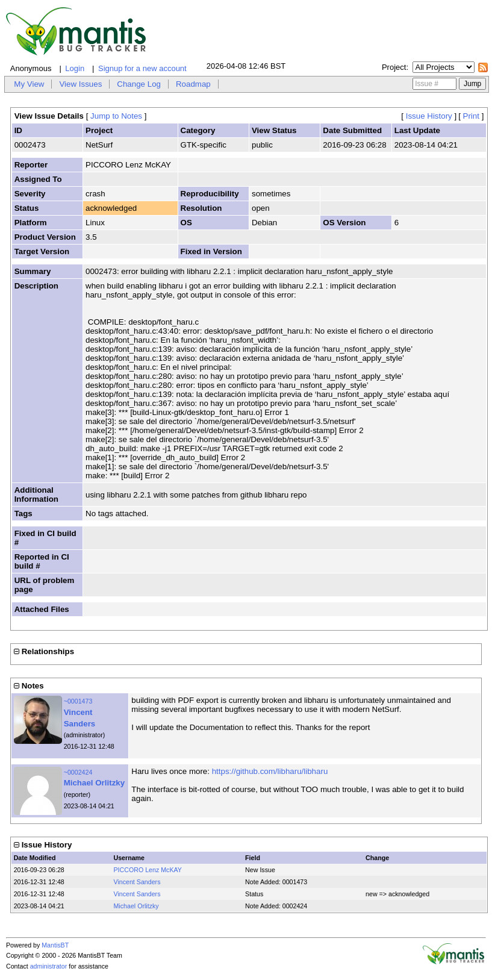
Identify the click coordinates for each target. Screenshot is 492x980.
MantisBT (55, 945)
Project (394, 67)
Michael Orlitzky (94, 783)
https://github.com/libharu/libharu (270, 771)
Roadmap (193, 84)
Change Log (139, 84)
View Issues (80, 84)
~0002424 (78, 772)
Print (471, 116)
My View (29, 84)
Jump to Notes (116, 116)
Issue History (429, 116)
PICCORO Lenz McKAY (148, 870)
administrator (49, 966)
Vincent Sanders (137, 882)
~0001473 (78, 701)
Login (75, 68)
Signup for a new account (142, 68)
